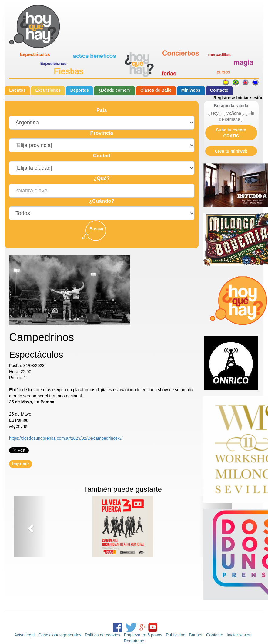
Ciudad (102, 156)
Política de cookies (103, 635)
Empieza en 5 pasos (143, 635)
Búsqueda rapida (231, 106)
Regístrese (224, 98)
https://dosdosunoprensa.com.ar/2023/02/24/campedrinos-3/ (66, 438)
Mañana (234, 113)
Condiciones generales (60, 635)
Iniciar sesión (250, 98)
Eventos (17, 90)
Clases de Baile (156, 90)
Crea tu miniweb (231, 151)
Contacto (219, 90)
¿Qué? (102, 178)
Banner (196, 635)
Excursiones (48, 90)
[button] (30, 527)
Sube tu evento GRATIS (231, 133)
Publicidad (176, 635)
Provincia (102, 133)
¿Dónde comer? (114, 90)
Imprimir (21, 464)
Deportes (80, 90)
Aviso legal (24, 635)
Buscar (97, 229)
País (102, 110)
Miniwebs (191, 90)
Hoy (215, 113)
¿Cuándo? (102, 201)
